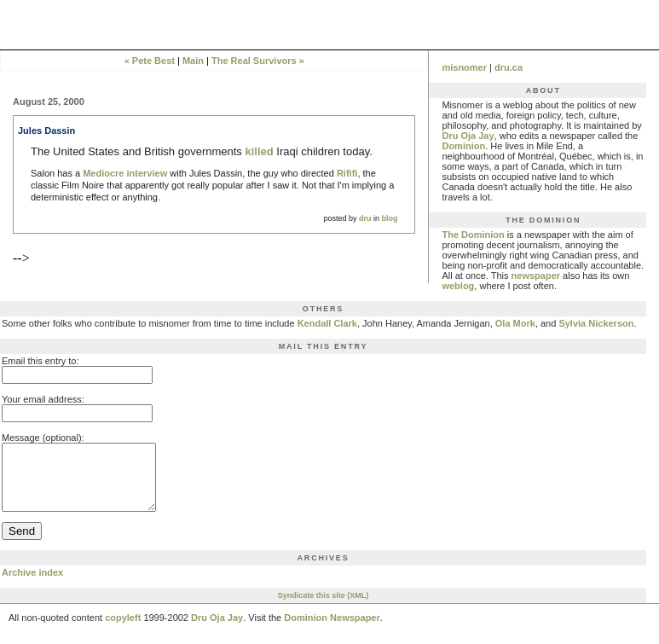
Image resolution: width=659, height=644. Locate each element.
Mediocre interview (125, 173)
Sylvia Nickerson (596, 323)
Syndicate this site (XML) (324, 608)
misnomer (464, 67)
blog (389, 218)
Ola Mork (515, 323)
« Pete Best (150, 61)
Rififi (347, 173)
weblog (458, 286)
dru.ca (509, 67)
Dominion (463, 146)
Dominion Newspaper (332, 630)
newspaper (536, 276)
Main (193, 61)
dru (365, 218)
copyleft (123, 630)
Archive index (32, 585)
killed (259, 151)
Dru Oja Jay (468, 136)
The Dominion (473, 235)
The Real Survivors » (258, 61)
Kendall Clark (327, 323)
